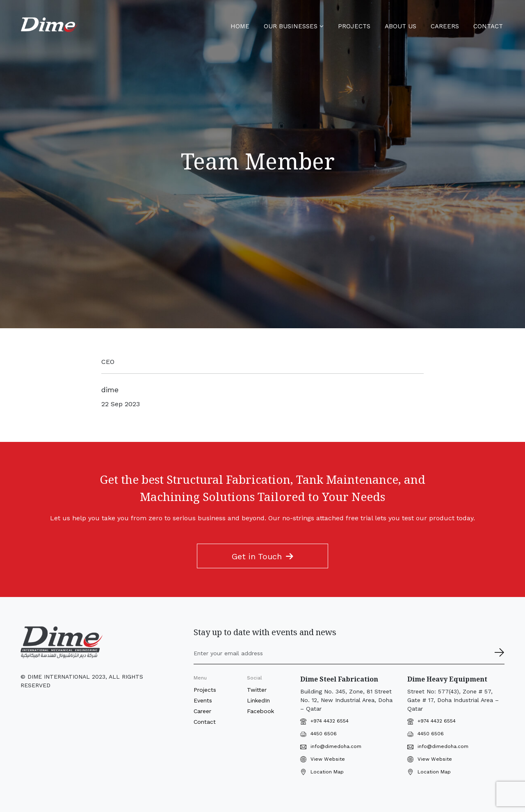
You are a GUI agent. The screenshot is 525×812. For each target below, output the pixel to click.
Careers (445, 26)
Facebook (260, 711)
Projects (354, 26)
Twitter (257, 690)
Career (202, 711)
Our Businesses (294, 26)
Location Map (327, 772)
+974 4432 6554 (330, 721)
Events (203, 700)
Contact (488, 26)
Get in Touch (262, 556)
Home (240, 26)
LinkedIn (258, 700)
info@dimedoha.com (331, 746)
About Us (401, 26)
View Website (328, 759)
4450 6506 (318, 734)
